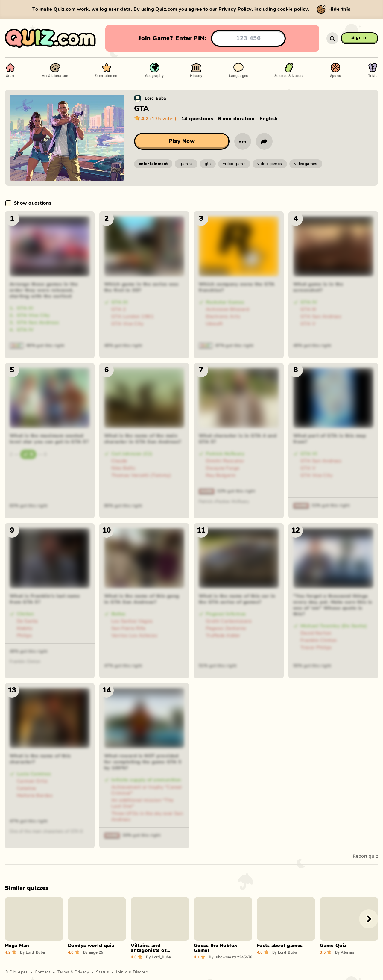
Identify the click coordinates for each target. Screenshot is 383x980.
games (186, 164)
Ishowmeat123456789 (232, 957)
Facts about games (280, 946)
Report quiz (365, 856)
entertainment (153, 164)
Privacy (82, 972)
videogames (306, 164)
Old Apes (18, 972)
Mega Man (17, 946)
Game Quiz (333, 946)
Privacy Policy (235, 9)
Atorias (345, 952)
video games (270, 164)
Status (103, 972)
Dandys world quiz (91, 946)
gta (208, 164)
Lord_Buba (156, 98)
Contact (42, 972)
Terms (63, 972)
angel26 (93, 952)
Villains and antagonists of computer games (151, 950)
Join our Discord (132, 972)
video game (234, 164)
